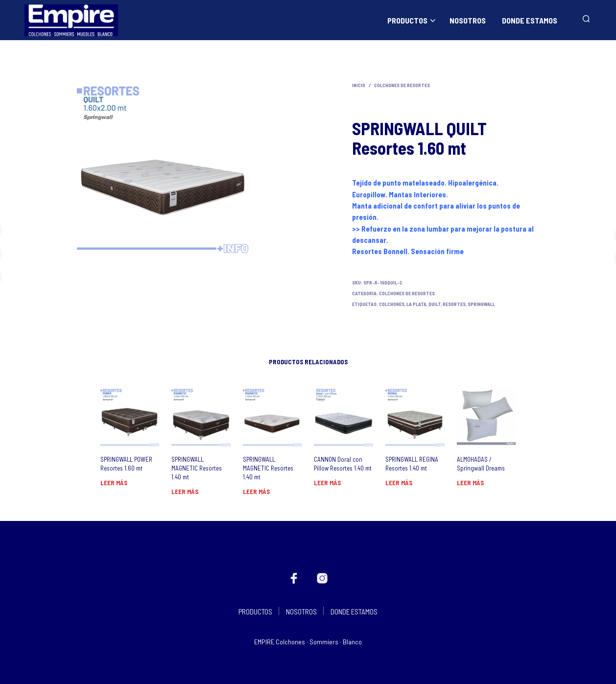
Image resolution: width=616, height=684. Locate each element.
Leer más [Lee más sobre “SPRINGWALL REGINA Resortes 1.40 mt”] (399, 483)
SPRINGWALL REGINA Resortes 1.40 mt (412, 464)
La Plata (416, 304)
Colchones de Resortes (402, 85)
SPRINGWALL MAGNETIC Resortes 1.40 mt (197, 468)
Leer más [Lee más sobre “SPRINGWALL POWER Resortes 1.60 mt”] (114, 483)
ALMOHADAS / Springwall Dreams (481, 464)
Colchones (392, 304)
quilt (435, 304)
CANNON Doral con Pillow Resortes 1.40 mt (343, 464)
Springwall (481, 304)
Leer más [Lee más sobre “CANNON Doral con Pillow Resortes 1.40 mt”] (327, 483)
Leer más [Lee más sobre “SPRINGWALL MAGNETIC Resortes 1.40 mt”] (185, 492)
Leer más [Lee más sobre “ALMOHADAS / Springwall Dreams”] (470, 483)
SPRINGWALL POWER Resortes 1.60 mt (126, 464)
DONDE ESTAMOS (530, 20)
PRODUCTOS (407, 20)
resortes (454, 304)
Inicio (359, 85)
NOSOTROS (468, 20)
